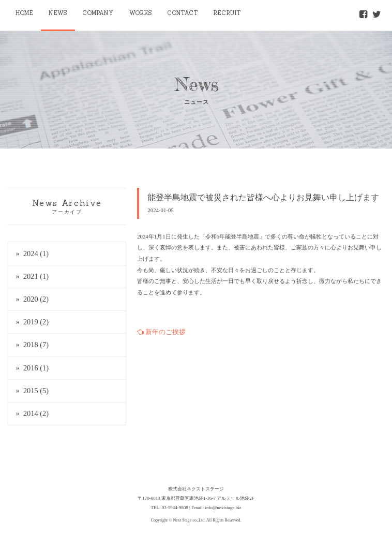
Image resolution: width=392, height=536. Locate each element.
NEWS (58, 13)
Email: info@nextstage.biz (216, 508)
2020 (36, 299)
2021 (36, 276)
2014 (36, 413)
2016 (36, 368)
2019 (36, 322)
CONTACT (183, 13)
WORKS (140, 13)
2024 (36, 254)
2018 (36, 345)
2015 (36, 391)
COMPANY (99, 13)
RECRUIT (227, 13)
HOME (24, 13)
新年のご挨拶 (161, 332)
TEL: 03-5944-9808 (170, 508)
